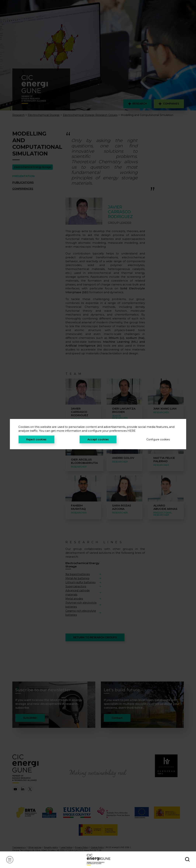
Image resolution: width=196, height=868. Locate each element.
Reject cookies (36, 439)
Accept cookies (98, 439)
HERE (131, 431)
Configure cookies (158, 439)
